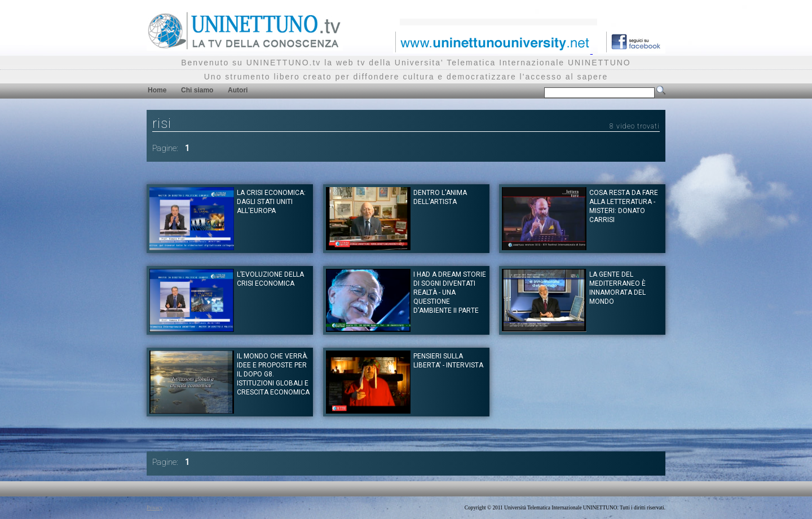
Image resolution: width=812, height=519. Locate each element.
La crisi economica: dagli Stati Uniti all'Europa (271, 202)
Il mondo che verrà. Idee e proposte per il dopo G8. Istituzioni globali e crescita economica (273, 374)
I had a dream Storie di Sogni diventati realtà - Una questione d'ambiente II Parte (450, 292)
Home (157, 90)
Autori (238, 90)
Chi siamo (197, 90)
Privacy (155, 508)
